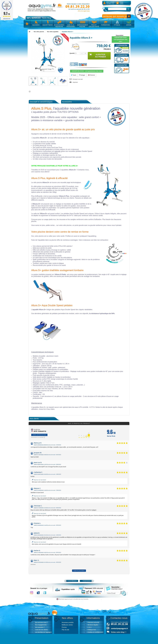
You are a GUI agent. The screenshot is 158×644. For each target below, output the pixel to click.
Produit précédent (72, 581)
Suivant (30, 91)
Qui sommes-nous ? (41, 622)
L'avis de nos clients (41, 630)
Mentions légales (93, 625)
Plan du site (65, 630)
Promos (64, 627)
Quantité (72, 53)
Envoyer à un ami (78, 79)
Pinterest (92, 75)
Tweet (74, 75)
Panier (122, 3)
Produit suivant (87, 581)
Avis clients (34, 419)
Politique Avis (92, 630)
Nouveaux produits (68, 622)
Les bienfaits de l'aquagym (43, 632)
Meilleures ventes (67, 625)
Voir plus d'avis (79, 571)
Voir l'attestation (39, 435)
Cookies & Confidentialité (95, 632)
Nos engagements (41, 625)
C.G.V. (90, 627)
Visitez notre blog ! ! (118, 632)
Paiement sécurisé (93, 622)
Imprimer (75, 82)
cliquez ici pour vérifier (95, 599)
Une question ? (40, 627)
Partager (82, 75)
